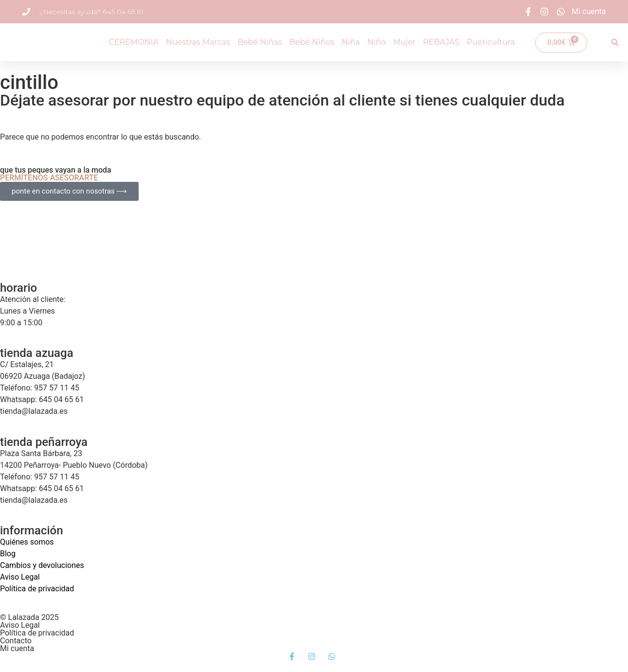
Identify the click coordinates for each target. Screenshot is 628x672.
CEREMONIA (134, 42)
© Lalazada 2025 (29, 617)
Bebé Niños (312, 42)
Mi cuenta (17, 648)
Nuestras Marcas (198, 42)
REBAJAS (441, 42)
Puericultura (491, 42)
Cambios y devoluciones (42, 565)
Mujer (404, 42)
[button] (615, 42)
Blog (8, 554)
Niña (351, 42)
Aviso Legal (20, 577)
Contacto (16, 641)
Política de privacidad (37, 589)
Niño (377, 42)
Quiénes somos (27, 542)
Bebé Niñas (260, 42)
